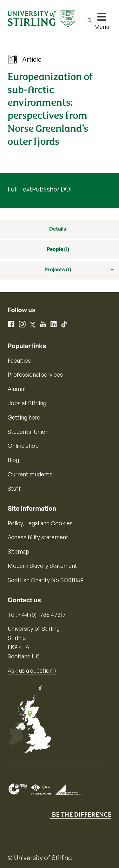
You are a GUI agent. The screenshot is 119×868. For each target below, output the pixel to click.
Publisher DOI (52, 189)
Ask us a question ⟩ (32, 670)
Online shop (23, 446)
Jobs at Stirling (27, 403)
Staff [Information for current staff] (14, 488)
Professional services (35, 374)
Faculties (19, 360)
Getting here (24, 417)
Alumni (17, 389)
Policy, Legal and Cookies (40, 523)
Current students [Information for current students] (30, 474)
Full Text (20, 189)
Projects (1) (58, 269)
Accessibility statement (38, 537)
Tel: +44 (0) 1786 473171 (38, 615)
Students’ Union (28, 432)
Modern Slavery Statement (42, 566)
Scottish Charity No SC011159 (46, 580)
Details (58, 229)
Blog (13, 460)
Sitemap (18, 551)
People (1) (58, 249)
